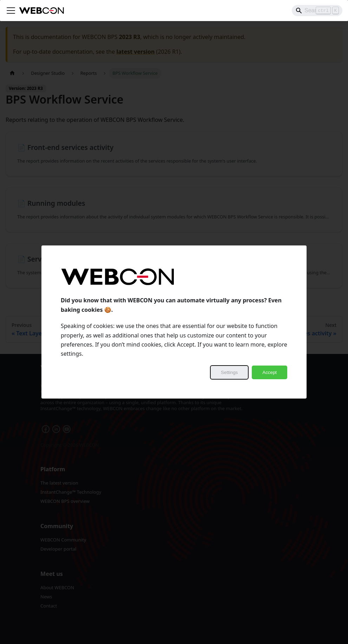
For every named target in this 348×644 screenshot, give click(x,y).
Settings (229, 372)
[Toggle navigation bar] (11, 11)
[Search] (317, 11)
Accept (270, 372)
